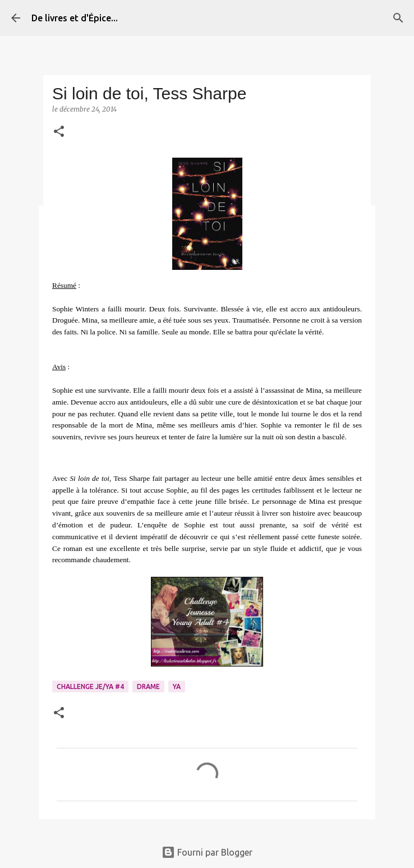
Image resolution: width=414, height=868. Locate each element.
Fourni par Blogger (207, 852)
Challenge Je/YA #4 (90, 686)
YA (177, 686)
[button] (59, 132)
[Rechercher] (398, 18)
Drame (148, 686)
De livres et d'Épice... (75, 18)
